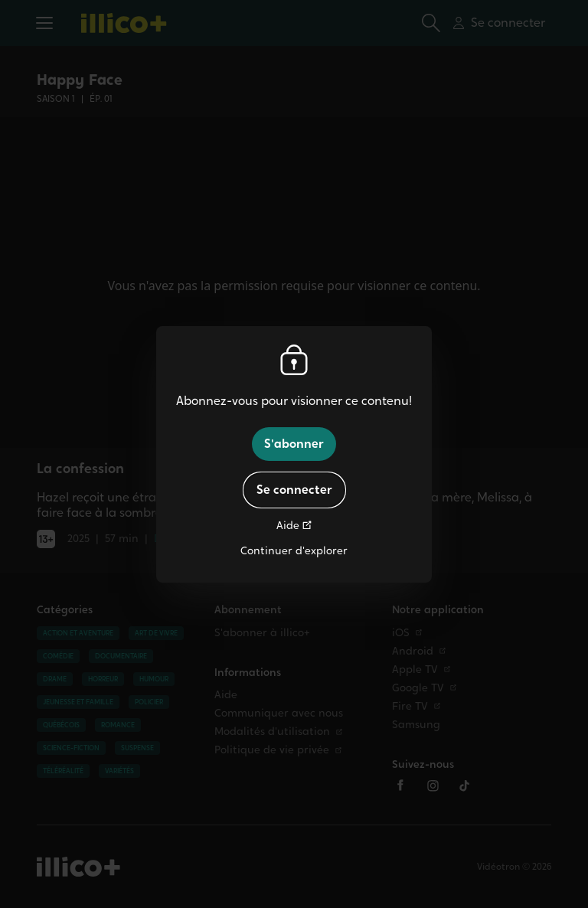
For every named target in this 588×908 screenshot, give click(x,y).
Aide (288, 526)
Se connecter (294, 490)
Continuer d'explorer (294, 551)
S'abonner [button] (294, 444)
